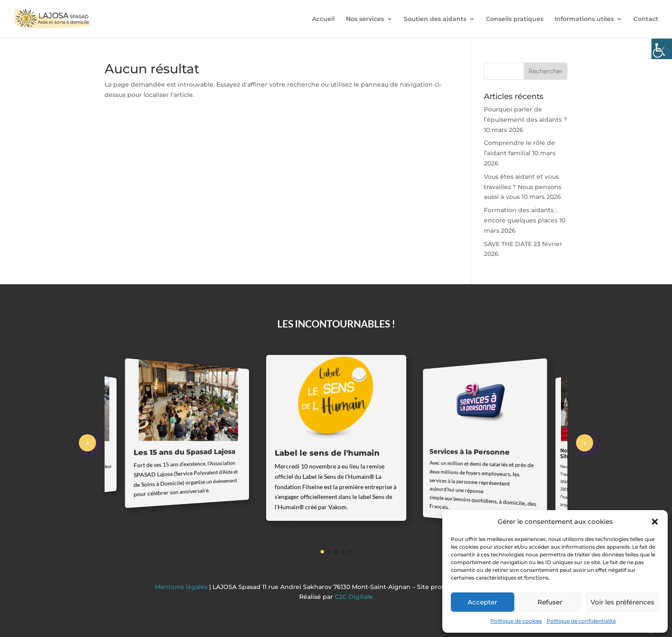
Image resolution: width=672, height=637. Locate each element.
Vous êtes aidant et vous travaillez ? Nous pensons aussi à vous (523, 187)
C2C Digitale (354, 597)
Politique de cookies (516, 621)
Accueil (323, 19)
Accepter (482, 602)
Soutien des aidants (435, 19)
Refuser (550, 602)
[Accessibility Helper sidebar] (662, 49)
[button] (655, 522)
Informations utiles (584, 19)
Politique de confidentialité (581, 621)
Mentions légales (182, 587)
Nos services (365, 19)
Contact (646, 19)
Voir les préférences (622, 602)
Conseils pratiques (515, 19)
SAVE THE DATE (508, 244)
